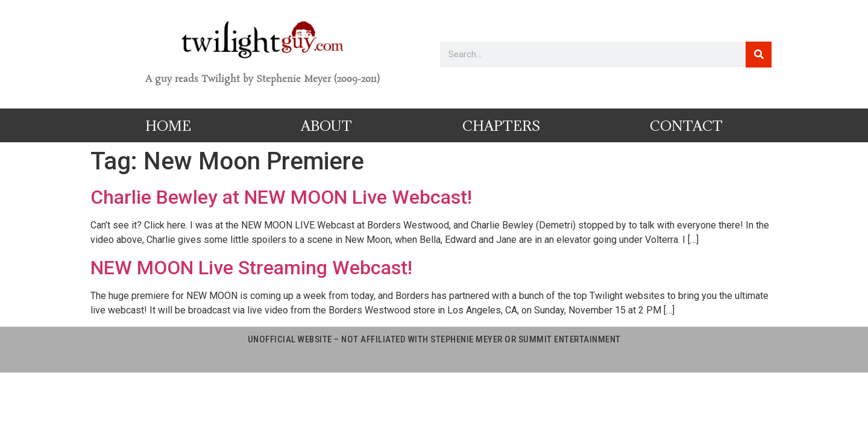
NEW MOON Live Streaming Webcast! (251, 268)
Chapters (501, 125)
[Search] (759, 55)
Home (168, 125)
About (326, 125)
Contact (686, 125)
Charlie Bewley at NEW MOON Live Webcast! (281, 197)
